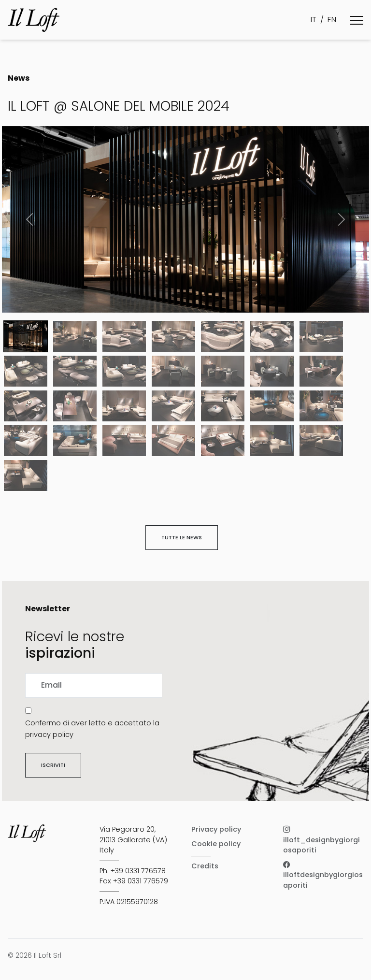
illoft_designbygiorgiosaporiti (321, 840)
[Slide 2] (124, 336)
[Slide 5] (272, 336)
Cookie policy (216, 844)
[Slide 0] (26, 336)
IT (314, 20)
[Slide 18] (223, 406)
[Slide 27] (321, 441)
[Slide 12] (272, 371)
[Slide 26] (272, 441)
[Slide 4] (223, 336)
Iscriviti (53, 765)
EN (332, 20)
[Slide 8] (75, 371)
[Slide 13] (321, 371)
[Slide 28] (26, 476)
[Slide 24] (173, 441)
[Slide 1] (75, 336)
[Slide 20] (321, 406)
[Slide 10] (173, 371)
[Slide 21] (26, 441)
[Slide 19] (272, 406)
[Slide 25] (223, 441)
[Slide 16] (124, 406)
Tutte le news (182, 537)
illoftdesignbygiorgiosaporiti (323, 875)
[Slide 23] (124, 441)
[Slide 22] (75, 441)
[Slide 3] (173, 336)
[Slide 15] (75, 406)
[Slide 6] (321, 336)
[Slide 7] (26, 371)
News (19, 78)
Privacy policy (216, 829)
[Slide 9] (124, 371)
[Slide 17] (173, 406)
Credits (205, 866)
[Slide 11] (223, 371)
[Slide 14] (26, 406)
